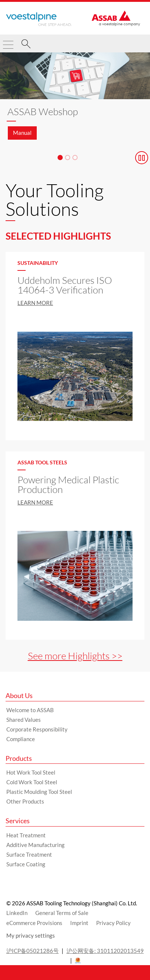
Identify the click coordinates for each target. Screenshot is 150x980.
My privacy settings (31, 935)
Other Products (25, 801)
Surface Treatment (29, 854)
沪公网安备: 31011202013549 (105, 951)
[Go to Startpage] (39, 19)
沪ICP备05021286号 (32, 951)
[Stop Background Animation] (142, 158)
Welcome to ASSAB (30, 710)
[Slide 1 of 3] (75, 100)
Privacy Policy (113, 923)
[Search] (26, 45)
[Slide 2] (68, 158)
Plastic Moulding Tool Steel (39, 792)
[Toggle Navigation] (8, 42)
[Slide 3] (75, 158)
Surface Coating (26, 864)
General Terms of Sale (62, 913)
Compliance (21, 739)
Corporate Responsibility (37, 729)
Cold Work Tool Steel (32, 782)
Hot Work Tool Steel (31, 772)
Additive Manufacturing (35, 845)
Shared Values (24, 720)
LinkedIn (17, 913)
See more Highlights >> (75, 656)
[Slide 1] (60, 158)
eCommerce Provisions (34, 923)
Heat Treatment (26, 835)
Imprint (79, 923)
